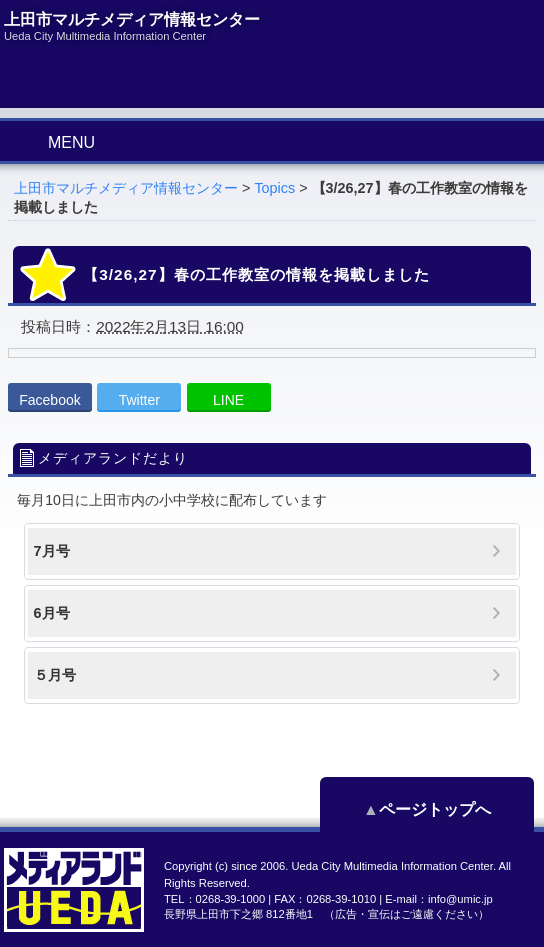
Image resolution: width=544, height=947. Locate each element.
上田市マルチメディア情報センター (126, 188)
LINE (228, 400)
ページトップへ (444, 809)
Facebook (49, 400)
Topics (274, 188)
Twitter (139, 400)
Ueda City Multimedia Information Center (391, 866)
